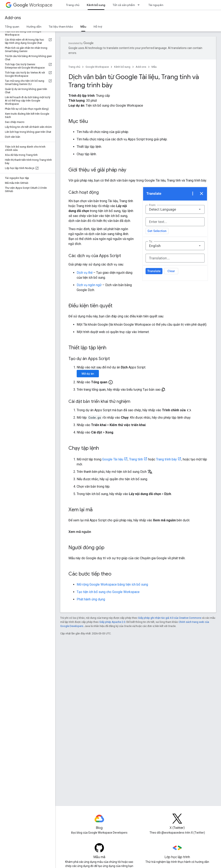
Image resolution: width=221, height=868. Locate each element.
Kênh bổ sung (122, 67)
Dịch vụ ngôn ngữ (89, 285)
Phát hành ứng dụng (91, 599)
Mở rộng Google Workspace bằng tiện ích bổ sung (112, 584)
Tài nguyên (156, 5)
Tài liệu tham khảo (61, 27)
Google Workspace (97, 67)
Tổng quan (12, 27)
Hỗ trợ (98, 27)
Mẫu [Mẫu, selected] (83, 27)
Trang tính (136, 459)
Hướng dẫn (34, 27)
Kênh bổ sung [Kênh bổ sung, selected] (96, 5)
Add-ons (13, 18)
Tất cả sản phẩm (124, 5)
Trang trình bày (166, 459)
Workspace (33, 5)
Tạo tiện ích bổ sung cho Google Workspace (108, 592)
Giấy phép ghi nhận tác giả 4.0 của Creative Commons (170, 618)
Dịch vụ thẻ (85, 273)
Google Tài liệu (113, 459)
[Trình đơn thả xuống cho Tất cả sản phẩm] (140, 5)
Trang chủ (73, 5)
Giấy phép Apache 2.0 (112, 622)
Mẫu (154, 67)
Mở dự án (88, 374)
